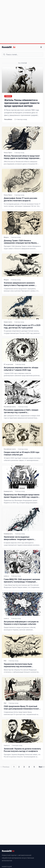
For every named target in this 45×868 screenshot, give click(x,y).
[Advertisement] (22, 22)
